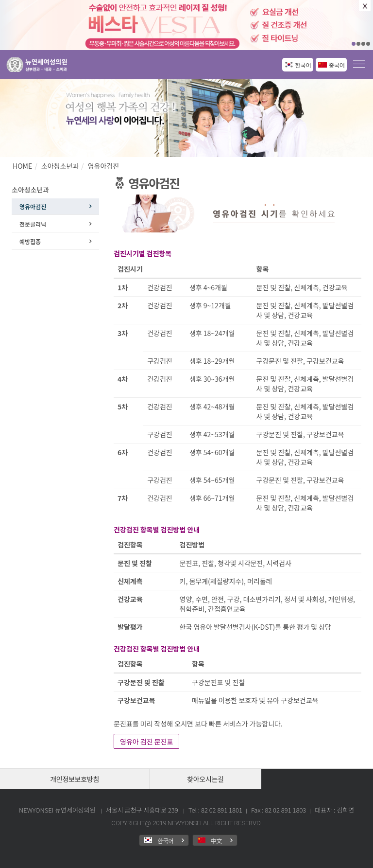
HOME (22, 166)
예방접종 (30, 241)
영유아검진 (103, 166)
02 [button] (358, 44)
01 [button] (354, 44)
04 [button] (368, 44)
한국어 (303, 65)
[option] (186, 25)
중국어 (337, 65)
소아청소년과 (60, 166)
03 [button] (363, 44)
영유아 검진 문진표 (146, 742)
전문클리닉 (33, 224)
